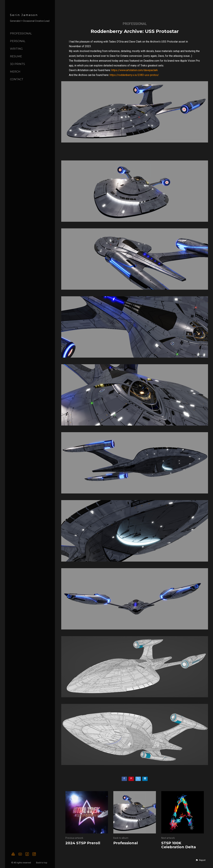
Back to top (42, 863)
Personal (18, 41)
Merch (15, 72)
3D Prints (17, 64)
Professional (21, 33)
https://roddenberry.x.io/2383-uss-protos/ (134, 75)
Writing (16, 49)
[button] (201, 860)
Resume (16, 56)
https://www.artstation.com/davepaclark (135, 70)
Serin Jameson (24, 15)
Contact (17, 79)
